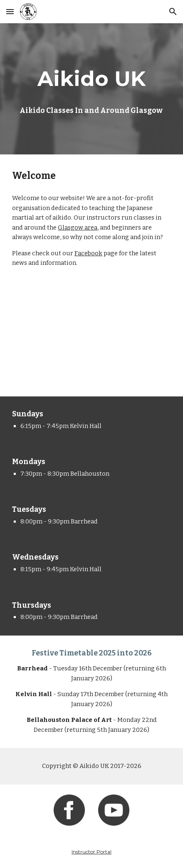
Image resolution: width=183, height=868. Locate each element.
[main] (91, 78)
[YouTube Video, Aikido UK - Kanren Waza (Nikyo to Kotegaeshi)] (91, 340)
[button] (10, 11)
